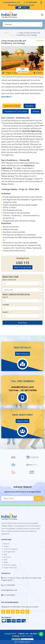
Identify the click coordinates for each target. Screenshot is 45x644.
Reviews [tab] (36, 111)
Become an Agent (10, 565)
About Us (7, 544)
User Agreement (9, 552)
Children (6, 305)
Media (6, 562)
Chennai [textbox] (8, 24)
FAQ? (5, 560)
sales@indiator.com (13, 2)
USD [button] (25, 7)
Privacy (6, 546)
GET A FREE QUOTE (22, 642)
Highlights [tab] (30, 106)
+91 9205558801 (31, 2)
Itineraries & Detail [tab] (12, 106)
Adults (5, 297)
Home (6, 33)
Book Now (22, 323)
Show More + (7, 97)
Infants (5, 312)
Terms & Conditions (11, 549)
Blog (5, 554)
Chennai (12, 35)
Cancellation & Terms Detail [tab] (16, 111)
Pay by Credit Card (10, 568)
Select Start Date (9, 280)
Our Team (7, 557)
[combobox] (22, 24)
